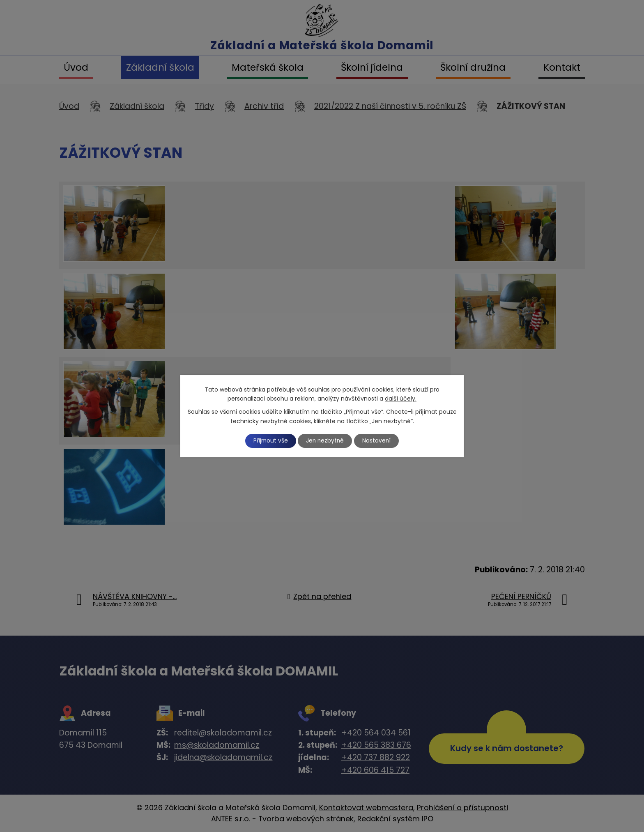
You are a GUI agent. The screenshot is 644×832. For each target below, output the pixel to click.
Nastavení (378, 440)
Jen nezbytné (325, 440)
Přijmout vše (269, 440)
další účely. (401, 399)
